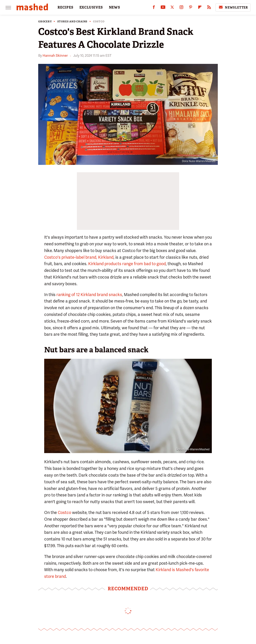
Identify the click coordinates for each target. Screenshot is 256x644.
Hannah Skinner (55, 56)
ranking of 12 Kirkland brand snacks (89, 295)
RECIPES (65, 7)
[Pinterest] (191, 8)
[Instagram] (181, 8)
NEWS (115, 7)
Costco (99, 22)
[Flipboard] (200, 8)
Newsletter (233, 7)
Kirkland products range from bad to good (127, 264)
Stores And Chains (73, 22)
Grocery (45, 22)
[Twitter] (172, 8)
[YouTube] (163, 8)
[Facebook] (154, 8)
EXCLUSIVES (91, 7)
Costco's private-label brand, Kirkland (79, 257)
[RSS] (209, 8)
